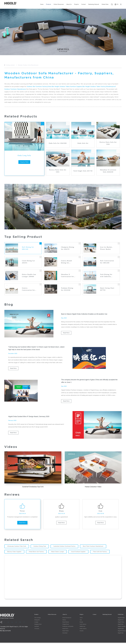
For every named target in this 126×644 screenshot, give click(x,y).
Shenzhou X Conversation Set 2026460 (68, 276)
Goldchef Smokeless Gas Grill (33, 487)
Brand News (65, 630)
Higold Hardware (122, 632)
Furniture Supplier (76, 87)
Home (42, 4)
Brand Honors (66, 623)
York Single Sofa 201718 (83, 171)
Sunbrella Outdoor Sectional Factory (65, 548)
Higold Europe (121, 619)
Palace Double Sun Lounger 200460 (29, 276)
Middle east (82, 628)
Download (65, 634)
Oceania (82, 632)
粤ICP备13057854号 (5, 632)
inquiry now (24, 162)
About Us (69, 4)
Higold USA (121, 621)
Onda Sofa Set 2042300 (58, 143)
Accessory (37, 630)
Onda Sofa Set (83, 143)
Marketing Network (94, 4)
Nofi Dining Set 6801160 (28, 248)
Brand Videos (66, 632)
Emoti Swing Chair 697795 (105, 289)
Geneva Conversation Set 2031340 (29, 289)
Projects (76, 4)
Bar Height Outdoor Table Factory (94, 87)
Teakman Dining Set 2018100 (67, 289)
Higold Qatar (121, 630)
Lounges (36, 623)
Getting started (10, 65)
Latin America (83, 625)
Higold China (121, 623)
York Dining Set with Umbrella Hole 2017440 (106, 276)
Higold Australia (122, 628)
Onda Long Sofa (24, 155)
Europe (81, 623)
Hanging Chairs (38, 625)
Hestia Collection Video (93, 487)
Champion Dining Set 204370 (68, 248)
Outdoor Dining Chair (40, 548)
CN (116, 4)
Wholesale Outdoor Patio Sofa (17, 548)
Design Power (66, 625)
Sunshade (37, 628)
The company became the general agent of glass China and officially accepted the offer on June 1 (88, 381)
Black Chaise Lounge (58, 553)
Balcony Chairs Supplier (14, 553)
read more (66, 333)
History (64, 621)
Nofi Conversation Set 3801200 (107, 262)
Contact (84, 4)
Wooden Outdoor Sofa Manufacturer (28, 65)
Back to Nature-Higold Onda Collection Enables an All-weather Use (85, 314)
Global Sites (105, 4)
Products (49, 4)
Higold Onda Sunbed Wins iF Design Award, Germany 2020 (29, 417)
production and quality (68, 628)
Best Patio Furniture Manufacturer (94, 548)
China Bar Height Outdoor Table (59, 87)
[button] (4, 32)
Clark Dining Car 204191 (29, 262)
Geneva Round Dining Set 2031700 (67, 262)
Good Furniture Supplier (79, 553)
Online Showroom (59, 4)
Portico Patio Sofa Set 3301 (108, 143)
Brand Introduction (67, 619)
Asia (81, 621)
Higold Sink (121, 634)
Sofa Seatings (37, 619)
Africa (81, 619)
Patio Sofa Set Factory (101, 553)
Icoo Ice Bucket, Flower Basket (106, 248)
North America (83, 630)
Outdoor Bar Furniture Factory (37, 87)
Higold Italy (121, 625)
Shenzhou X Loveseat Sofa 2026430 (108, 171)
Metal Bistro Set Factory (37, 553)
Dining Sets (37, 621)
